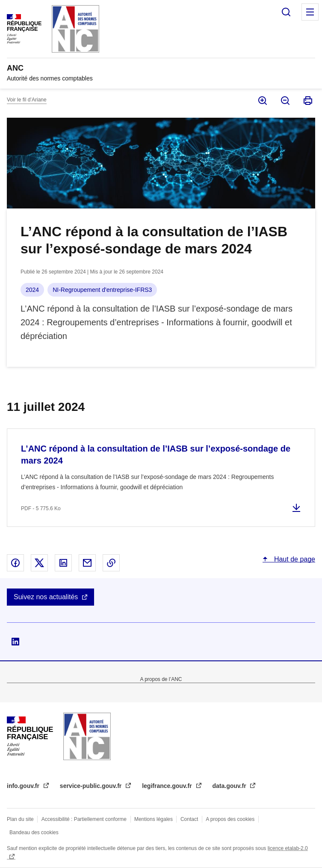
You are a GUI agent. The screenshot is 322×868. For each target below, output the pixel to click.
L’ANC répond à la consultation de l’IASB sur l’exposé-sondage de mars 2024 (156, 455)
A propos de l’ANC (161, 679)
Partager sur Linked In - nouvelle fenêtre (63, 563)
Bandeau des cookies (34, 832)
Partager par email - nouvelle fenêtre (87, 563)
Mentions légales (154, 819)
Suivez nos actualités (46, 597)
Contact (189, 819)
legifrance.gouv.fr (168, 786)
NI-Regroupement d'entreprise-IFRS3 (102, 290)
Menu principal (310, 12)
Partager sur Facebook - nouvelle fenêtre (15, 563)
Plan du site (20, 819)
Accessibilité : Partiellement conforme (84, 819)
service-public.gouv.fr (92, 786)
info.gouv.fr (24, 786)
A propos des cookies (230, 819)
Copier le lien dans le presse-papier (111, 563)
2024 (32, 290)
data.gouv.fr (230, 786)
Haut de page (294, 559)
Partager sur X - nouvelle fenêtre (39, 563)
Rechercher (286, 12)
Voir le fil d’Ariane (27, 100)
